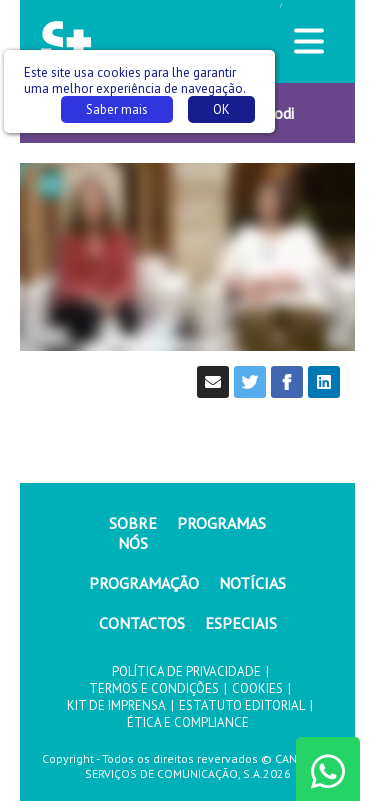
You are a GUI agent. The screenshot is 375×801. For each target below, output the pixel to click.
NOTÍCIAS (252, 583)
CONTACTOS (142, 623)
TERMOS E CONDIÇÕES (154, 688)
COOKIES (257, 688)
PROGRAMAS (221, 523)
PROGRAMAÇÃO (144, 583)
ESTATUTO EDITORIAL (242, 705)
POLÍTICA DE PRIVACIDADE (186, 671)
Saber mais (117, 109)
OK (221, 109)
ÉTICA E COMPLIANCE (188, 722)
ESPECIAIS (241, 623)
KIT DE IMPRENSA (116, 705)
